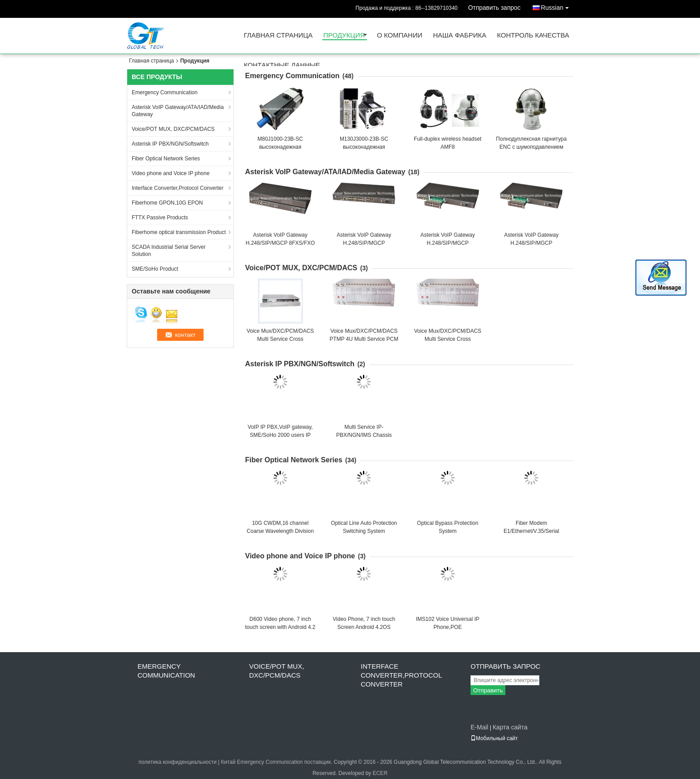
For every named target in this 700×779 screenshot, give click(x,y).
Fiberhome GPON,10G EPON (167, 203)
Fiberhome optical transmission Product (179, 232)
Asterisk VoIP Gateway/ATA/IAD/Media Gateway (178, 111)
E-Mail (479, 727)
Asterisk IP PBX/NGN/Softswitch (170, 144)
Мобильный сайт (494, 738)
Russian (557, 6)
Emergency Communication (165, 92)
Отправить (488, 690)
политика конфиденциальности (177, 762)
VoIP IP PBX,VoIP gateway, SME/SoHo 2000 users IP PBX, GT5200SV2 (280, 435)
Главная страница (278, 36)
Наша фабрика (460, 36)
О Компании (400, 36)
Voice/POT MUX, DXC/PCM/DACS (173, 129)
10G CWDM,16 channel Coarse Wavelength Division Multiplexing (280, 531)
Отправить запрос (494, 8)
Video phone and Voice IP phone (171, 173)
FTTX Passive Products (160, 218)
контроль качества (533, 36)
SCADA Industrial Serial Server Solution (169, 251)
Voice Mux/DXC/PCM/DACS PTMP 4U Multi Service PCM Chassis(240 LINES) (364, 339)
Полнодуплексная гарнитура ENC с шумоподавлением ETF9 (531, 147)
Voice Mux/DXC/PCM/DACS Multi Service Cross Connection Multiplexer (280, 339)
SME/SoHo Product (155, 269)
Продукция (344, 36)
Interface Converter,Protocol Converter (177, 188)
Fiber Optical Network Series (166, 159)
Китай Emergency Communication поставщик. (277, 762)
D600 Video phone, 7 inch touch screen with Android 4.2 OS (280, 627)
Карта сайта (510, 727)
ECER (380, 773)
